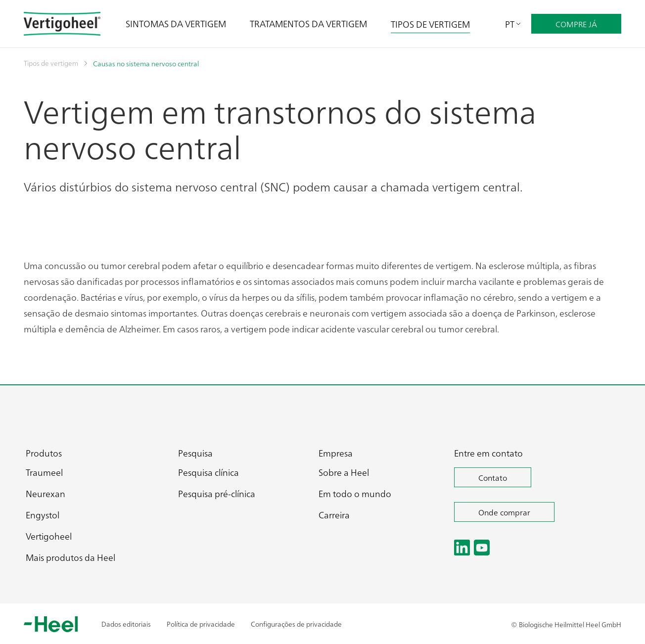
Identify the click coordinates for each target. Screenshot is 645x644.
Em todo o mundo (355, 493)
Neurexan (46, 493)
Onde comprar (504, 512)
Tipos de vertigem (51, 63)
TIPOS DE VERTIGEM (430, 24)
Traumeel (44, 472)
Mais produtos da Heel (70, 557)
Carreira (334, 515)
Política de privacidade (201, 624)
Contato (493, 477)
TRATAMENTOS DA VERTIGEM (308, 23)
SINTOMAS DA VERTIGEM (176, 23)
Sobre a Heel (344, 472)
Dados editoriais (126, 624)
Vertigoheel (49, 536)
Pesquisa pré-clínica (217, 493)
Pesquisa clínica (208, 472)
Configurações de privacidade (296, 624)
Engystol (43, 515)
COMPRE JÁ (576, 24)
